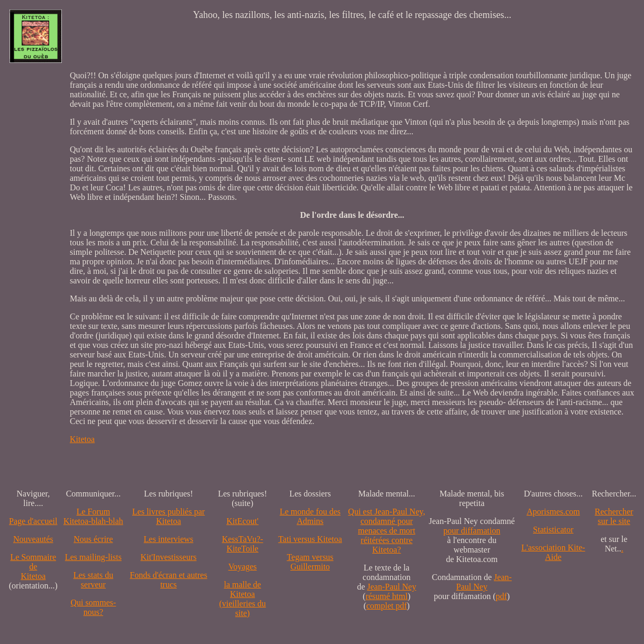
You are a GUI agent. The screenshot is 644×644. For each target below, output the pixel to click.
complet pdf (387, 606)
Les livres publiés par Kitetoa (168, 516)
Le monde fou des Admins (310, 516)
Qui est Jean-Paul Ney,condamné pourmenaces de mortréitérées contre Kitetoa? (387, 531)
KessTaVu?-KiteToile (243, 544)
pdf (501, 596)
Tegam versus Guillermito (310, 562)
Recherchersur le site (614, 516)
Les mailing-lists (93, 557)
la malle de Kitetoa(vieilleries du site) (242, 599)
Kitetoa (82, 439)
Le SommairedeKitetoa (33, 567)
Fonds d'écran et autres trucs (169, 580)
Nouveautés (33, 539)
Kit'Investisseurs (169, 557)
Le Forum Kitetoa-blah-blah (93, 516)
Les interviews (169, 539)
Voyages (243, 567)
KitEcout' (242, 521)
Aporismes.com (553, 512)
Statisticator (553, 530)
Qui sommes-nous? (94, 607)
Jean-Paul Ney (392, 587)
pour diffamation (472, 531)
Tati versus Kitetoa (310, 539)
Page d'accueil (33, 521)
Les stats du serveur (94, 580)
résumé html (387, 596)
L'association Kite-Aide (553, 552)
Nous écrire (93, 539)
